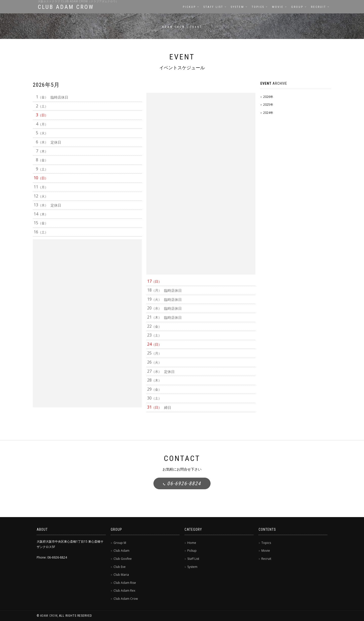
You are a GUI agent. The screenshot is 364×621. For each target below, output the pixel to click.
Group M (120, 543)
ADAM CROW (49, 616)
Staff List (213, 7)
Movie (278, 7)
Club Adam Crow (126, 599)
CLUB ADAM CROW (66, 7)
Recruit (318, 7)
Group (297, 7)
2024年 (268, 113)
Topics (258, 7)
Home (192, 543)
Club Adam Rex (124, 591)
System (237, 7)
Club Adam (121, 551)
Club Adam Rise (125, 583)
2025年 (268, 105)
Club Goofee (123, 559)
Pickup (189, 7)
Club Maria (121, 575)
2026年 (268, 97)
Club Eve (120, 567)
